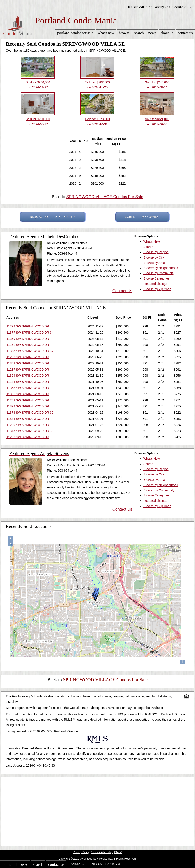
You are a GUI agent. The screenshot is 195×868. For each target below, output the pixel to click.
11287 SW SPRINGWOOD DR (28, 370)
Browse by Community (159, 273)
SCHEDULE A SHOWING (142, 217)
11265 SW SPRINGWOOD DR (28, 382)
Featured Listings (155, 284)
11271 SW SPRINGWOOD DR (28, 345)
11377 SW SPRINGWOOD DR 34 (30, 333)
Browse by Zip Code (157, 289)
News (152, 33)
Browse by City (154, 257)
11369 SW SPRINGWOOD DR (28, 376)
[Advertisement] (97, 810)
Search (139, 33)
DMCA (118, 852)
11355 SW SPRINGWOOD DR (28, 419)
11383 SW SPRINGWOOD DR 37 (30, 351)
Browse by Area (154, 263)
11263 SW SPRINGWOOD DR (28, 357)
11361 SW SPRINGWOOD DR (28, 394)
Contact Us (185, 33)
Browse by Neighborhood (161, 268)
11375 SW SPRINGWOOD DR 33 (30, 431)
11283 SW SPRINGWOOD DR (28, 437)
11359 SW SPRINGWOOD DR (28, 339)
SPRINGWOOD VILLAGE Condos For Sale (105, 197)
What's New (106, 33)
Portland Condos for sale (75, 33)
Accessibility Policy (102, 852)
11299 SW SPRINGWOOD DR (28, 326)
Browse (124, 33)
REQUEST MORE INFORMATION (53, 217)
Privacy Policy (81, 852)
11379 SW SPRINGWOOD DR (28, 406)
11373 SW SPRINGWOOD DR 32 (30, 413)
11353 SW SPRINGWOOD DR (28, 363)
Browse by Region (156, 252)
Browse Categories (156, 278)
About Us (167, 33)
